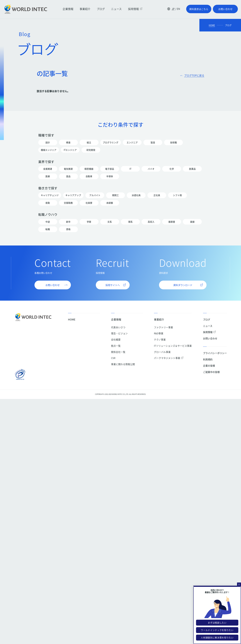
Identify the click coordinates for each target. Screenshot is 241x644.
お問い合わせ (210, 338)
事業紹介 (85, 9)
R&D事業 (159, 333)
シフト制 (177, 195)
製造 (153, 142)
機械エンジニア (49, 150)
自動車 (89, 176)
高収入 (151, 222)
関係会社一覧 (118, 352)
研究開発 (91, 150)
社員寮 (89, 203)
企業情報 (68, 9)
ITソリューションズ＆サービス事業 (173, 346)
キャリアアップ (73, 195)
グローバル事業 (162, 352)
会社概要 (116, 339)
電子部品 (110, 169)
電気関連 (68, 169)
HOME (212, 25)
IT (130, 169)
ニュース (116, 9)
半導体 (110, 176)
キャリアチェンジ (50, 195)
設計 (48, 142)
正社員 (157, 195)
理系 (130, 222)
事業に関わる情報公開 (123, 364)
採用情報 (135, 9)
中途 (48, 222)
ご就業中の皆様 (211, 372)
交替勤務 (68, 203)
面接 (192, 222)
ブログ (101, 9)
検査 (68, 142)
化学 (172, 169)
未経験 (110, 203)
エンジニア (132, 142)
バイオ (151, 169)
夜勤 (48, 203)
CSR (113, 358)
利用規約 (208, 359)
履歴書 (172, 222)
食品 (68, 176)
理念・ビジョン (119, 333)
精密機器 (89, 169)
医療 (48, 176)
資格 (68, 229)
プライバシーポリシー (215, 353)
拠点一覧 (116, 346)
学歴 (89, 222)
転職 (48, 229)
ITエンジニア (70, 150)
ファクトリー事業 (163, 327)
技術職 (173, 142)
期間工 (115, 195)
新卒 (68, 222)
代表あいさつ (118, 327)
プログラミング (111, 142)
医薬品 (192, 169)
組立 (89, 142)
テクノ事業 (160, 339)
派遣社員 (136, 195)
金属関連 (48, 169)
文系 (110, 222)
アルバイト (95, 195)
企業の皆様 (209, 366)
